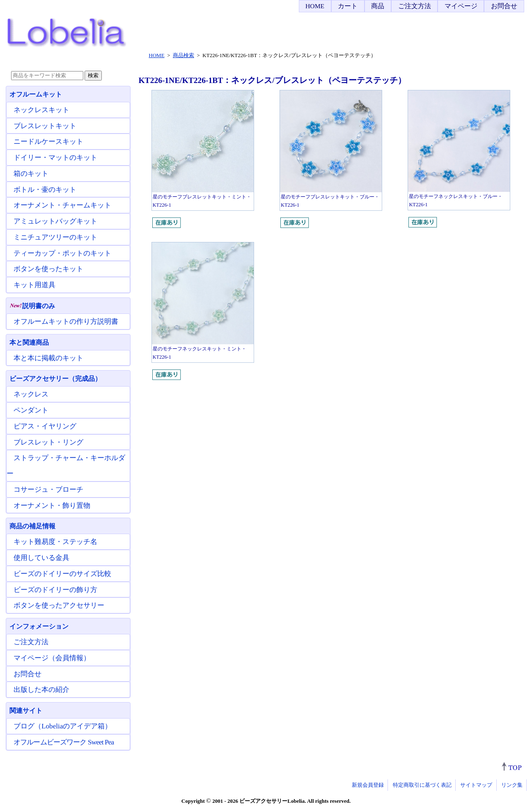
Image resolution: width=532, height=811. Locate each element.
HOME (315, 6)
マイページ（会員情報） (52, 658)
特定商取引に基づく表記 (422, 785)
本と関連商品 (29, 342)
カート (348, 6)
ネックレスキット (41, 110)
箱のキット (31, 174)
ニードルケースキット (48, 142)
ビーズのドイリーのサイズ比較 (62, 574)
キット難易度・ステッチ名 (55, 542)
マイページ (461, 6)
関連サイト (26, 711)
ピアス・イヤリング (45, 426)
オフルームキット (36, 94)
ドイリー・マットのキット (55, 158)
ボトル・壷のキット (45, 190)
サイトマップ (476, 785)
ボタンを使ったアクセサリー (59, 605)
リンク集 (512, 785)
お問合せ (504, 6)
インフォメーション (39, 626)
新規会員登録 (368, 785)
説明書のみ (32, 306)
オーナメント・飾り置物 (52, 506)
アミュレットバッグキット (55, 221)
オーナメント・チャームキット (62, 205)
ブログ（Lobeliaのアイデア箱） (63, 726)
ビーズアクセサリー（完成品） (55, 379)
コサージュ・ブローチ (48, 490)
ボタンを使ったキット (48, 269)
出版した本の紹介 (41, 690)
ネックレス (31, 394)
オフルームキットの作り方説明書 (66, 321)
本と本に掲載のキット (48, 358)
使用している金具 (41, 558)
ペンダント (31, 410)
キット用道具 (34, 285)
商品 (378, 6)
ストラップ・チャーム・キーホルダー (66, 466)
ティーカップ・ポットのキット (62, 253)
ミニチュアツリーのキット (55, 237)
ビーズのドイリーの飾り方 (55, 590)
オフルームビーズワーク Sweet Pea (64, 742)
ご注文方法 (415, 6)
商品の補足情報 (32, 526)
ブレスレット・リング (48, 442)
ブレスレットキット (45, 126)
